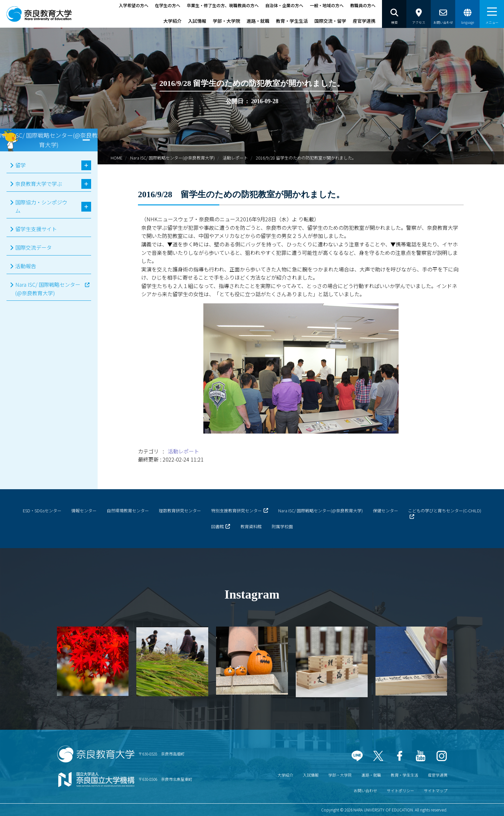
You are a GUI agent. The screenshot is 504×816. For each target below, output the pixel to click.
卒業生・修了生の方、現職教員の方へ (223, 5)
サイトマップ (436, 790)
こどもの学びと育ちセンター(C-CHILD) (445, 511)
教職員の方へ (363, 5)
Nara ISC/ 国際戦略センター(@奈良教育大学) (172, 158)
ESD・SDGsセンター (42, 511)
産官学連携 (364, 21)
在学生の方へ (168, 5)
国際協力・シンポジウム (41, 206)
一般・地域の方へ (327, 5)
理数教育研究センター (180, 511)
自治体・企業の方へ (284, 5)
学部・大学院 (226, 21)
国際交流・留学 (330, 21)
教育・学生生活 (292, 21)
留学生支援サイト (36, 229)
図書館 (218, 526)
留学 (20, 165)
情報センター (84, 511)
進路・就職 (258, 21)
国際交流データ (34, 247)
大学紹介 (172, 21)
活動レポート (235, 158)
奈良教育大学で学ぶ (39, 184)
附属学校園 (282, 526)
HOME (116, 158)
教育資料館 (251, 526)
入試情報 (197, 21)
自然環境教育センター (128, 511)
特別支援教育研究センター (237, 511)
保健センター (386, 511)
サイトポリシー (401, 790)
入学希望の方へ (134, 5)
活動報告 (26, 266)
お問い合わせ (365, 790)
